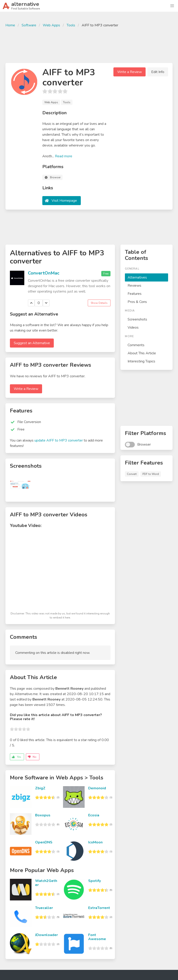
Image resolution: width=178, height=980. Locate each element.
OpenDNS (44, 842)
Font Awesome (97, 937)
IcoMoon (95, 842)
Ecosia (94, 815)
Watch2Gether (46, 883)
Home (10, 25)
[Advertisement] (89, 45)
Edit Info (158, 72)
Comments (136, 345)
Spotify (95, 881)
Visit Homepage (64, 201)
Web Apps (51, 25)
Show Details (99, 303)
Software (29, 25)
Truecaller (44, 908)
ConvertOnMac (44, 273)
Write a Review (130, 72)
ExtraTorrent (99, 908)
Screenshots (137, 319)
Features (135, 294)
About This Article (142, 353)
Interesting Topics (141, 361)
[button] (172, 6)
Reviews (134, 286)
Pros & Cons (137, 302)
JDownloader (46, 935)
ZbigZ (40, 788)
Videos (133, 327)
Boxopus (43, 815)
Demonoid (97, 788)
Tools (71, 25)
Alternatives (137, 277)
